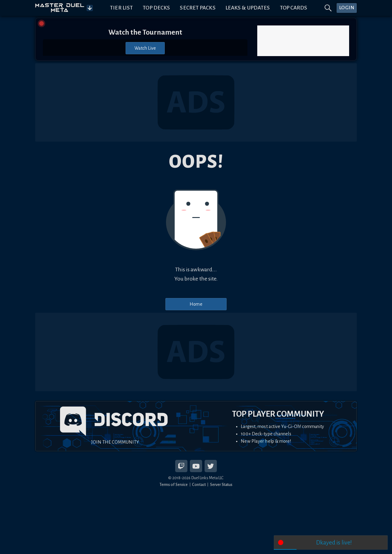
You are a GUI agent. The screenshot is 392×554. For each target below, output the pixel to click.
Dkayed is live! (334, 543)
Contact (199, 485)
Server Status (221, 485)
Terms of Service (174, 485)
